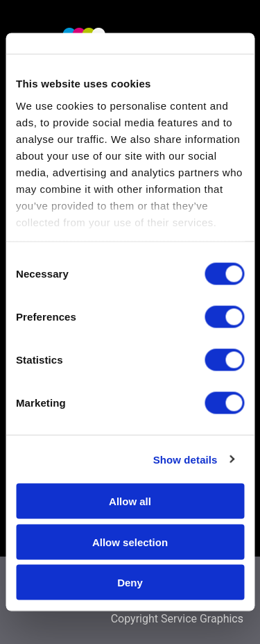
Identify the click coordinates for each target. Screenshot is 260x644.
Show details (185, 459)
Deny (130, 583)
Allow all (130, 501)
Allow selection (130, 542)
